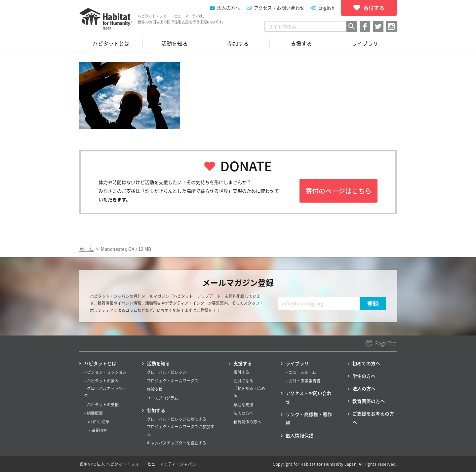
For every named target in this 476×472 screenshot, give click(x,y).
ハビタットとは (100, 363)
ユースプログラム (162, 398)
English (326, 8)
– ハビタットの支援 (101, 405)
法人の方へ (243, 413)
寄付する (241, 372)
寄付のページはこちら (338, 191)
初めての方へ (366, 363)
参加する (156, 410)
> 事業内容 (98, 430)
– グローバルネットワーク (105, 392)
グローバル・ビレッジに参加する (177, 419)
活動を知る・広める (249, 392)
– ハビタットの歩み (101, 381)
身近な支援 (243, 405)
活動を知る (158, 363)
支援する (243, 363)
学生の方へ (364, 376)
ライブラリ (297, 363)
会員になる (243, 381)
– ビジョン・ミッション (105, 372)
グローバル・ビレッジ (167, 372)
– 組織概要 (93, 413)
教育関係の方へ (247, 422)
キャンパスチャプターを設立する (177, 443)
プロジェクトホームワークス (173, 381)
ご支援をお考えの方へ (373, 418)
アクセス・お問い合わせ (279, 8)
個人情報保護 (299, 435)
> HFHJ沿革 (99, 422)
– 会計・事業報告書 (303, 381)
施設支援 (155, 389)
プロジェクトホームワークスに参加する (180, 430)
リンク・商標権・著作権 (309, 418)
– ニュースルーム (301, 372)
